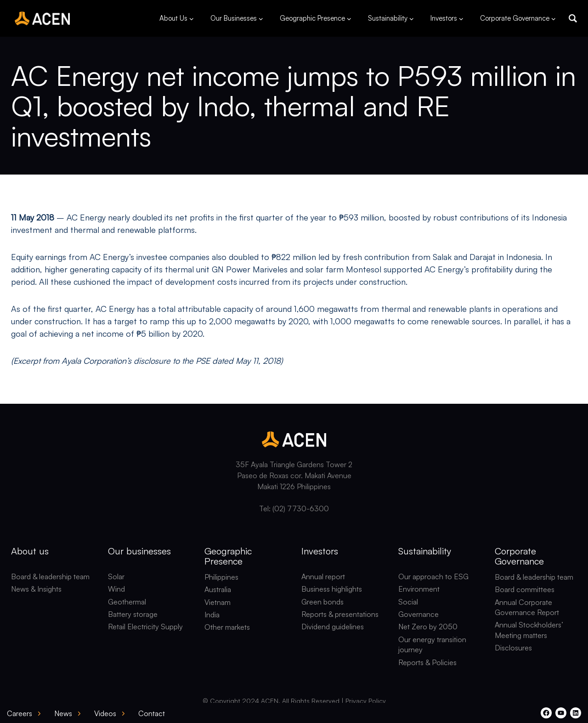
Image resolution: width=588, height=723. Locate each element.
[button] (573, 18)
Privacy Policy (366, 701)
